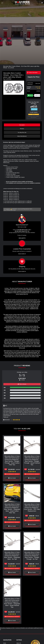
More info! (38, 83)
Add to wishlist (38, 95)
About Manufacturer (22, 136)
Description (22, 125)
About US (19, 643)
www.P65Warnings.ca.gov (10, 210)
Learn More (34, 109)
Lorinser (38, 91)
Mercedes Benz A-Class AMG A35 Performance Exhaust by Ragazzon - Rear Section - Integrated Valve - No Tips (12, 556)
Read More (22, 254)
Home (5, 643)
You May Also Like (22, 132)
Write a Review (22, 384)
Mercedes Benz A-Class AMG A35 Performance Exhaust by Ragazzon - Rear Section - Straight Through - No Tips (32, 556)
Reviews (22, 129)
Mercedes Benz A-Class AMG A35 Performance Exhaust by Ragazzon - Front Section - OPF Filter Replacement (32, 508)
